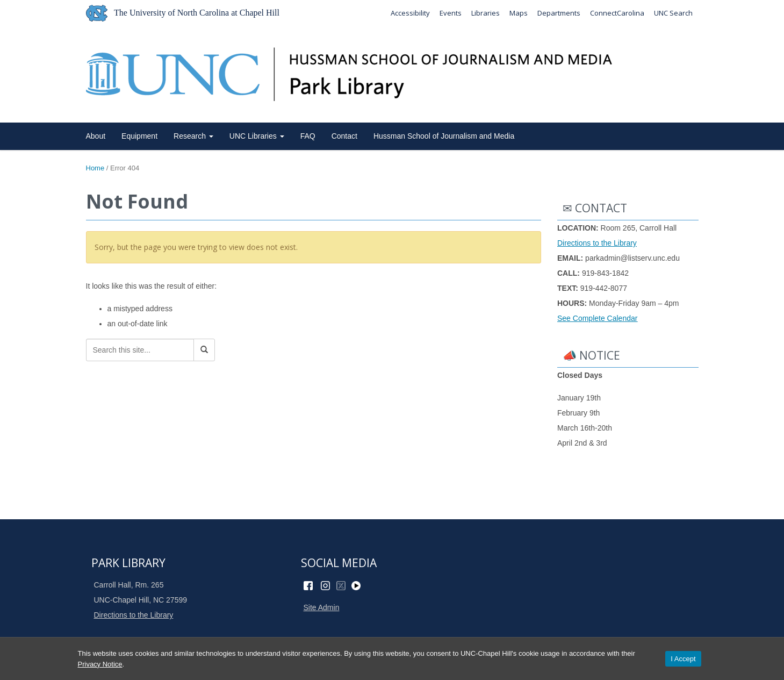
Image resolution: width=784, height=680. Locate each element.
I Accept (683, 659)
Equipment (139, 136)
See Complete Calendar (597, 318)
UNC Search (673, 13)
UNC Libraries (257, 136)
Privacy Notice (100, 664)
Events (451, 13)
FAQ (308, 136)
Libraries (485, 13)
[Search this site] (140, 350)
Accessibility (410, 13)
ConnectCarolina (617, 13)
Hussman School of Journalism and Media (444, 136)
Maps (519, 13)
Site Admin (322, 607)
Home (95, 168)
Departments (559, 13)
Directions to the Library (597, 243)
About (96, 136)
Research (193, 136)
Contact (344, 136)
